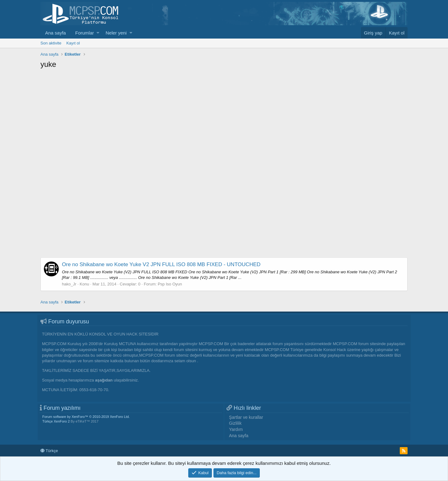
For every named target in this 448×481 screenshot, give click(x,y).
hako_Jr (69, 284)
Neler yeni (116, 33)
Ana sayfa (56, 33)
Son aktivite (51, 43)
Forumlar (85, 33)
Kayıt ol (73, 43)
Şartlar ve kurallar (246, 417)
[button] (98, 33)
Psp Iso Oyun (170, 284)
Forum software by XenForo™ (86, 417)
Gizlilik (235, 423)
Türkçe (49, 451)
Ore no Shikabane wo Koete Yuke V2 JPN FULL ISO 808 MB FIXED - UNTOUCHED (161, 264)
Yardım (236, 429)
